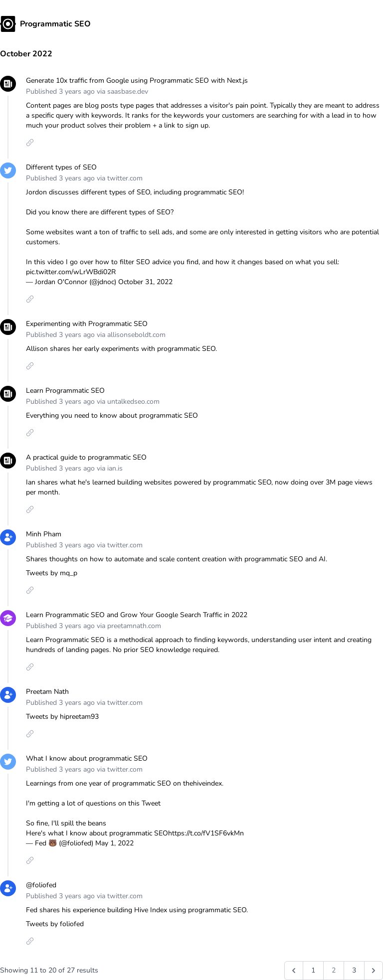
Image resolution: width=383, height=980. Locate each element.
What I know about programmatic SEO (87, 758)
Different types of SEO (61, 167)
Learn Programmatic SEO (65, 391)
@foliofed (41, 885)
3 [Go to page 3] (354, 970)
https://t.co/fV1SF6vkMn (206, 833)
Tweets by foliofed (55, 924)
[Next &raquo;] (374, 971)
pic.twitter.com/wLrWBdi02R (71, 272)
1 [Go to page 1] (313, 970)
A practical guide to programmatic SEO (86, 457)
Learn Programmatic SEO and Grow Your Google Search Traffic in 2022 (137, 615)
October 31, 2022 (145, 282)
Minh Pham (44, 534)
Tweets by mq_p (52, 573)
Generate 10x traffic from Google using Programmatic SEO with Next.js (137, 81)
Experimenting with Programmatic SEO (87, 324)
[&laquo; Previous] (294, 971)
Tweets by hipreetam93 (62, 717)
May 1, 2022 (114, 843)
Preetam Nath (47, 692)
